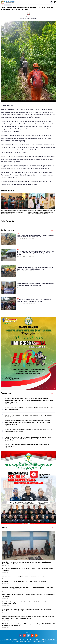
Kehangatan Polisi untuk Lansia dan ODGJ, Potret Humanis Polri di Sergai (24, 582)
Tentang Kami (7, 639)
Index (53, 191)
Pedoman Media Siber (32, 639)
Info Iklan (22, 639)
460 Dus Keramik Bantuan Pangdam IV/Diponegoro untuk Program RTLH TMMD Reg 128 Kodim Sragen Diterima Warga (36, 253)
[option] (15, 205)
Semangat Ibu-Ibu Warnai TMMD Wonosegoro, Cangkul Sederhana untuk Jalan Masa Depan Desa (35, 268)
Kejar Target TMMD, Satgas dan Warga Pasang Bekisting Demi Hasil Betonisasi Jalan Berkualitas (35, 236)
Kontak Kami (51, 639)
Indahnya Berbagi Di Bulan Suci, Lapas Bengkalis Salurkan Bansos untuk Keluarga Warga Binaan (35, 284)
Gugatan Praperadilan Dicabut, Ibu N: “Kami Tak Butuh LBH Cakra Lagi (23, 576)
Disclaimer (43, 639)
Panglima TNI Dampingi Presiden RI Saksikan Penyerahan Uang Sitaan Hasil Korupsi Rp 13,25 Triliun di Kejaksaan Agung (42, 212)
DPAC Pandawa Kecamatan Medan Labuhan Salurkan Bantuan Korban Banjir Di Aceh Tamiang (34, 301)
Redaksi (29, 17)
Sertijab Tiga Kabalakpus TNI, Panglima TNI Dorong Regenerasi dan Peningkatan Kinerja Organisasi (15, 212)
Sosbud (21, 234)
